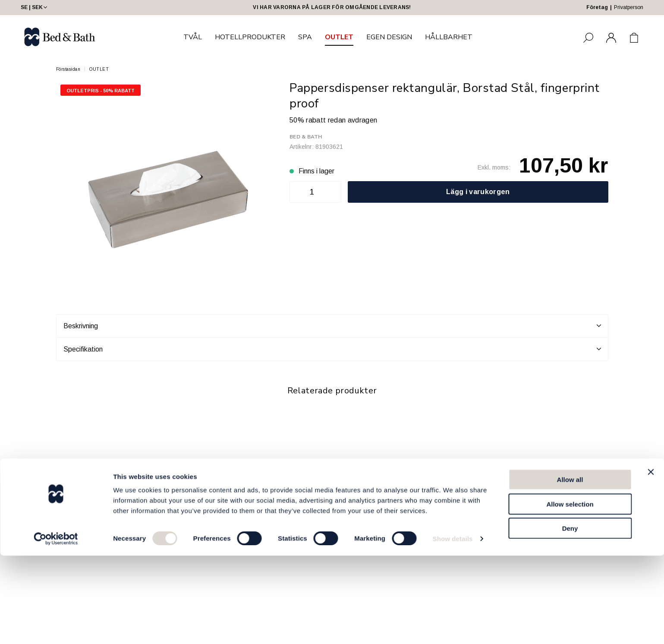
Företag (597, 7)
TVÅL (193, 37)
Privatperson (629, 7)
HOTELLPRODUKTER (250, 37)
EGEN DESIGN (389, 37)
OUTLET (339, 37)
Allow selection (570, 592)
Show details (453, 627)
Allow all (570, 568)
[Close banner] (651, 560)
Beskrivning (332, 326)
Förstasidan (68, 69)
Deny (570, 617)
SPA (305, 37)
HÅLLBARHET (449, 37)
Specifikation (332, 349)
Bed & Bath (306, 137)
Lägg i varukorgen (478, 192)
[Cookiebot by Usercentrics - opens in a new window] (56, 627)
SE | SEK (35, 7)
